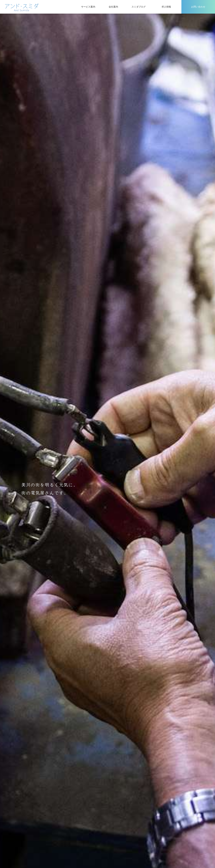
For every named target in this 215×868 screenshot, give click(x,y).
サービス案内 (88, 7)
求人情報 (166, 7)
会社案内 (113, 7)
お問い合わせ (198, 7)
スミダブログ (139, 7)
